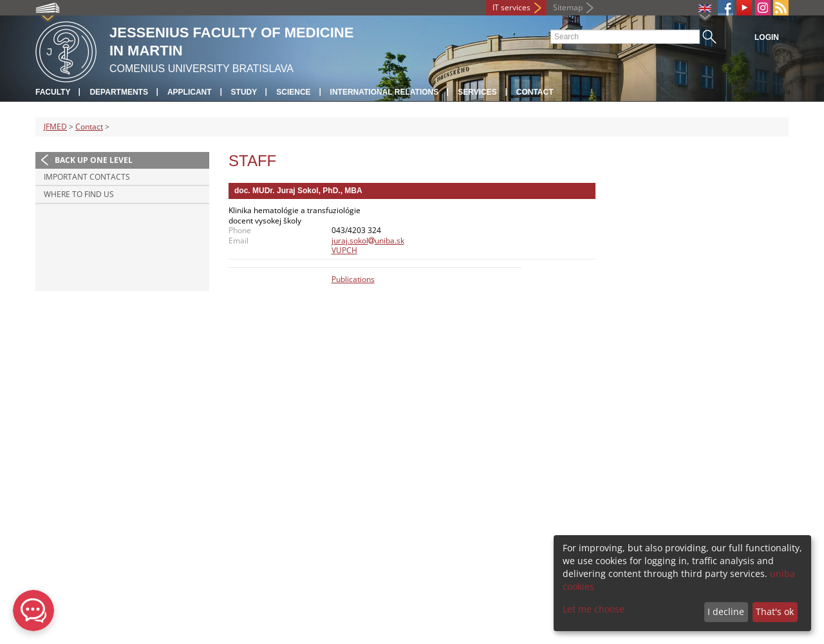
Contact (535, 92)
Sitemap (568, 7)
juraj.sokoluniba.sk (368, 241)
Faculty (53, 92)
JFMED (55, 127)
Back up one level (94, 160)
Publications (353, 279)
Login (767, 37)
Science (293, 92)
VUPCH (344, 250)
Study (244, 92)
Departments (118, 92)
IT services (511, 7)
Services (477, 92)
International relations (385, 92)
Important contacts (87, 177)
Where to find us (79, 194)
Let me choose (594, 609)
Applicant (190, 92)
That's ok (775, 611)
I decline (726, 611)
